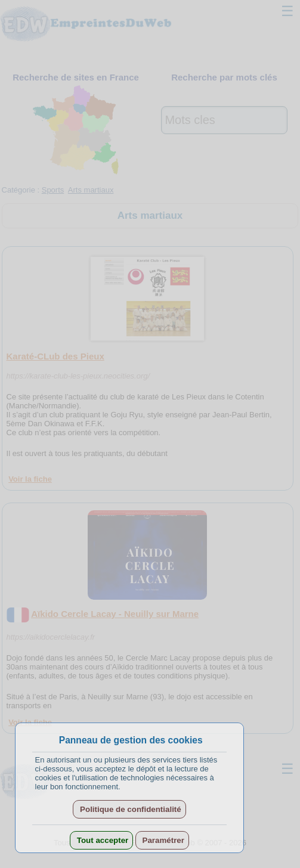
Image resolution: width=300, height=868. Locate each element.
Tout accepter (101, 840)
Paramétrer (162, 840)
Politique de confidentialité (129, 809)
